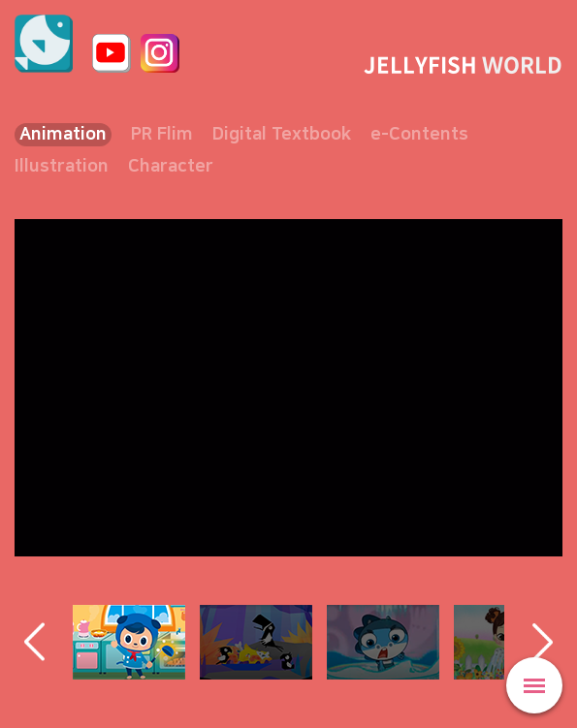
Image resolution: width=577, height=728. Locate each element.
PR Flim (162, 135)
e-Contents (419, 135)
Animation (63, 135)
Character (171, 167)
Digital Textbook (282, 135)
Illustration (62, 167)
